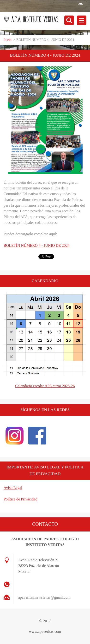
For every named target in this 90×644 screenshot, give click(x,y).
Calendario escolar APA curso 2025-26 (45, 386)
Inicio (8, 40)
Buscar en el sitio (69, 20)
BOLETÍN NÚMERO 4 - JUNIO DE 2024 (37, 245)
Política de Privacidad (20, 499)
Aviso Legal (13, 488)
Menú (82, 20)
